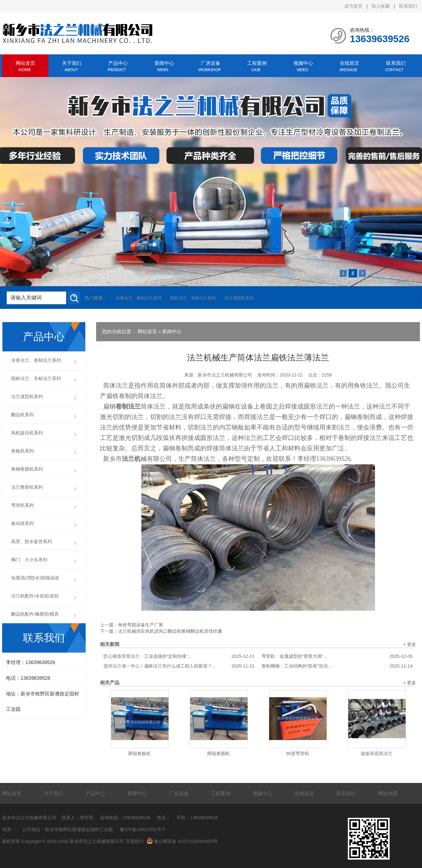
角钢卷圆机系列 (27, 469)
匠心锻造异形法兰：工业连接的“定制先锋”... (179, 656)
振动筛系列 (22, 523)
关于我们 (72, 63)
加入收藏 (381, 6)
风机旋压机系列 (27, 433)
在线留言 (350, 63)
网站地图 (388, 793)
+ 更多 (410, 644)
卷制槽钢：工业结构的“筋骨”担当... (337, 666)
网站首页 (25, 63)
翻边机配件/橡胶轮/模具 (35, 614)
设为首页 (353, 6)
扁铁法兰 (316, 386)
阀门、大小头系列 (29, 560)
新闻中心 (164, 63)
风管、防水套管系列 (32, 542)
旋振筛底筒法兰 (377, 753)
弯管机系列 (22, 505)
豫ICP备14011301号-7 (142, 829)
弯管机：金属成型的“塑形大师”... (337, 656)
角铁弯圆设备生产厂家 (141, 625)
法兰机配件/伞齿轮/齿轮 (35, 596)
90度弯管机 (297, 753)
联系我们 (408, 6)
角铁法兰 (366, 386)
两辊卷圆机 (218, 753)
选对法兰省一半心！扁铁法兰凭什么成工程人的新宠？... (179, 666)
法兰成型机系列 (239, 298)
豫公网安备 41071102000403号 (182, 841)
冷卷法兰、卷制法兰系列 (139, 298)
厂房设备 (211, 63)
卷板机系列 (22, 451)
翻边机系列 (22, 415)
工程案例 (257, 63)
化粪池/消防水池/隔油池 (35, 578)
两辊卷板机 (139, 753)
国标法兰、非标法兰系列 (193, 298)
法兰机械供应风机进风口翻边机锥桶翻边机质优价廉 (170, 631)
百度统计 (135, 841)
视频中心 (303, 63)
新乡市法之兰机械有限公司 (225, 375)
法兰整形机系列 (27, 487)
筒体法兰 (116, 386)
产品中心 (118, 63)
